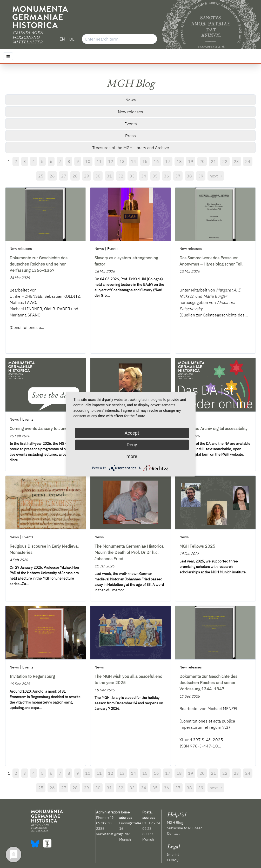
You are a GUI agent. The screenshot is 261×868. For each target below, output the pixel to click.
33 (132, 176)
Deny (132, 445)
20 (202, 161)
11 (99, 161)
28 (75, 176)
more (132, 456)
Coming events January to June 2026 (44, 428)
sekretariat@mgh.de (112, 834)
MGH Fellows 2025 (197, 546)
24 (248, 161)
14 (133, 161)
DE (72, 39)
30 (98, 176)
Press (130, 136)
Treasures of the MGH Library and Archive (131, 148)
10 (88, 161)
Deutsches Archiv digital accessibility (213, 428)
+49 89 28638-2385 (105, 823)
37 (178, 176)
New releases (130, 112)
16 (156, 161)
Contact (173, 833)
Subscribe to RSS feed (185, 828)
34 (144, 176)
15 (145, 161)
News (131, 100)
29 (86, 176)
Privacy (173, 860)
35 (155, 176)
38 (189, 176)
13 (122, 161)
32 (121, 176)
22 (225, 161)
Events (131, 124)
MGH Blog (175, 823)
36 (166, 176)
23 (236, 161)
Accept (132, 433)
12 (111, 161)
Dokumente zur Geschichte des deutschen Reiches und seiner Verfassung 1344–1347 (208, 683)
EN (62, 39)
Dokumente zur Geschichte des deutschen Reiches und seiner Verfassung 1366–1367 (39, 264)
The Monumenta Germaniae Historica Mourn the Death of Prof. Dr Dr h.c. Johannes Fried (129, 552)
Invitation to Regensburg (32, 676)
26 (52, 176)
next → (216, 176)
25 (41, 176)
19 (191, 161)
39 (201, 176)
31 (109, 176)
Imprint (173, 854)
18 (179, 161)
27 (64, 176)
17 (168, 161)
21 (213, 161)
